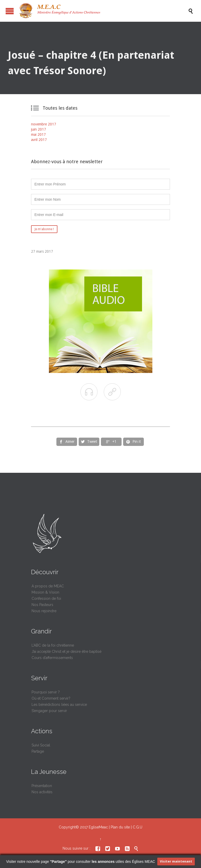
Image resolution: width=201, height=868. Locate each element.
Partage (38, 751)
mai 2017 (38, 134)
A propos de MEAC (48, 586)
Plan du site (120, 827)
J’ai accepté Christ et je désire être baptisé (66, 652)
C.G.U (137, 827)
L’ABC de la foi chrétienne (53, 645)
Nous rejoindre (44, 611)
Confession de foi (46, 598)
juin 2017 (39, 129)
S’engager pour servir (49, 711)
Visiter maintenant (176, 861)
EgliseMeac (98, 827)
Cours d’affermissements (52, 658)
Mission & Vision (45, 592)
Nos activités (42, 792)
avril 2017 (39, 140)
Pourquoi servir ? (46, 692)
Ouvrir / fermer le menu (10, 11)
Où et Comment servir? (51, 698)
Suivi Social (41, 745)
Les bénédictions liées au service (59, 705)
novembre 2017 (44, 124)
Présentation (42, 786)
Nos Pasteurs (42, 605)
